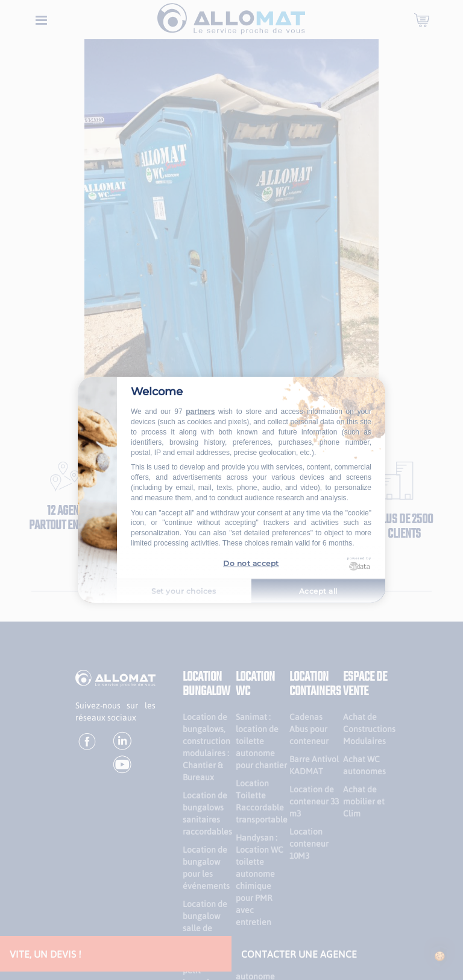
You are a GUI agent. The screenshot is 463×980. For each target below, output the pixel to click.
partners (200, 412)
